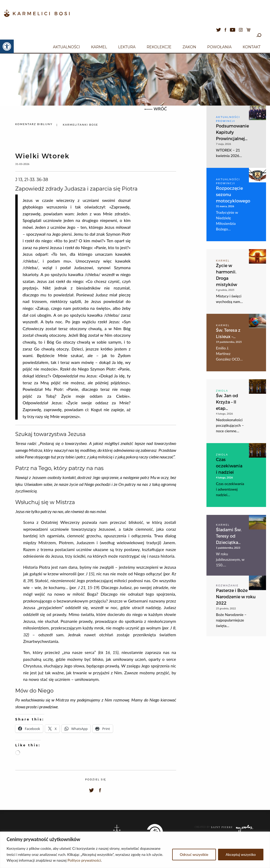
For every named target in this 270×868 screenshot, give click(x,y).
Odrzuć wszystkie (194, 854)
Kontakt (252, 47)
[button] (7, 46)
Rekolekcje (159, 47)
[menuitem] (66, 46)
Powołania (220, 47)
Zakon (189, 47)
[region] (135, 850)
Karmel (99, 47)
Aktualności (66, 47)
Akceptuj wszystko (241, 854)
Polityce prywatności (84, 860)
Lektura (127, 47)
